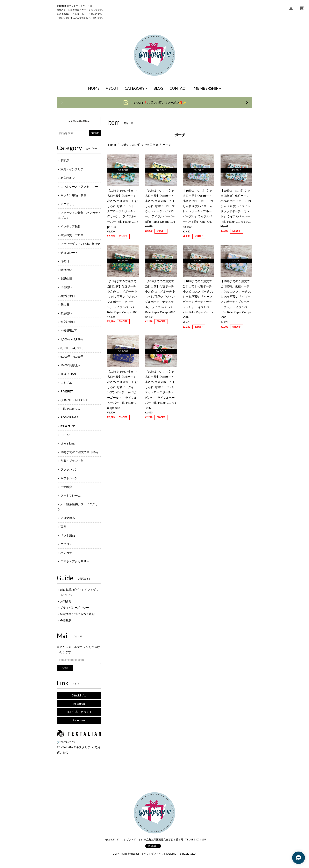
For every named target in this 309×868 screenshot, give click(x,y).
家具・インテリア (72, 169)
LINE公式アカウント (79, 712)
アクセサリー (69, 204)
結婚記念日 (68, 296)
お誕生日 (66, 279)
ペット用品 (68, 535)
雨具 (63, 527)
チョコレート (69, 253)
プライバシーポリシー (74, 608)
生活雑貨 (66, 487)
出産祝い (66, 287)
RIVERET (67, 391)
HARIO (65, 435)
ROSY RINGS (70, 417)
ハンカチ (66, 553)
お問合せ (66, 601)
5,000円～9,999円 (72, 357)
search (95, 133)
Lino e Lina (68, 443)
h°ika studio (68, 426)
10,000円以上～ (71, 365)
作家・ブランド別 (72, 461)
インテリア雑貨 (71, 226)
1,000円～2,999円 (72, 339)
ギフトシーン (69, 478)
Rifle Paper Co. (70, 409)
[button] (136, 88)
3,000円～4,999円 (72, 348)
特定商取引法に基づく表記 (77, 614)
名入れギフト (69, 178)
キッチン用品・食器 (73, 195)
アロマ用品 (68, 518)
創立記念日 (68, 322)
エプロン (66, 544)
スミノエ (66, 383)
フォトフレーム (71, 496)
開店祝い (66, 313)
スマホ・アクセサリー (75, 561)
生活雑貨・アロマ (72, 235)
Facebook (79, 720)
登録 (65, 668)
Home (112, 145)
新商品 (65, 161)
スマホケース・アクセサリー (79, 187)
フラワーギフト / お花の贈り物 (80, 244)
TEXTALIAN (68, 374)
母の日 (65, 261)
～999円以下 (69, 331)
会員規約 (66, 621)
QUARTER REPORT (74, 400)
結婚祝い (66, 270)
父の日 (65, 305)
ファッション (69, 469)
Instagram (79, 704)
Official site (79, 695)
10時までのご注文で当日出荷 (139, 145)
